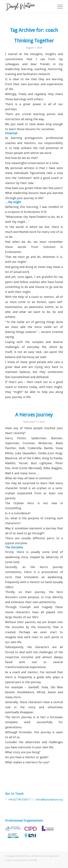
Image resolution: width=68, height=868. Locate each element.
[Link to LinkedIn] (60, 864)
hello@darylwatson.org (49, 800)
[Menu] (59, 7)
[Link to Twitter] (56, 864)
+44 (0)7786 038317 (19, 800)
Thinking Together (34, 41)
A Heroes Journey (34, 415)
